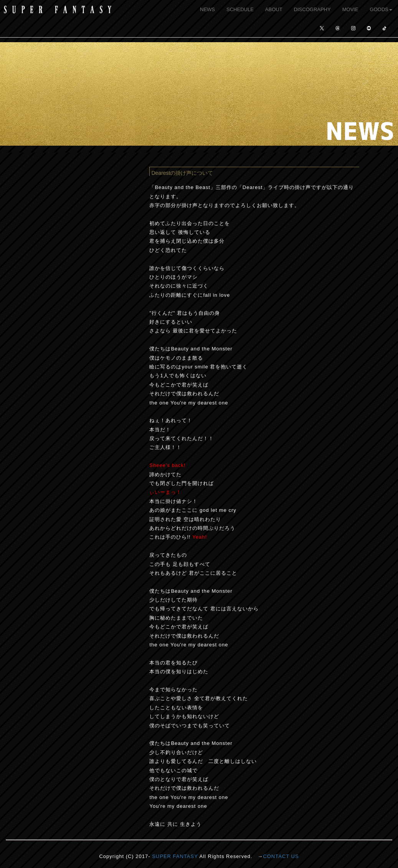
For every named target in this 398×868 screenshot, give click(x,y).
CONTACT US (281, 856)
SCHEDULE (240, 9)
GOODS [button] (381, 9)
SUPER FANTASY (175, 856)
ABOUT (274, 9)
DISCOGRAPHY (312, 9)
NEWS (207, 9)
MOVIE (350, 9)
